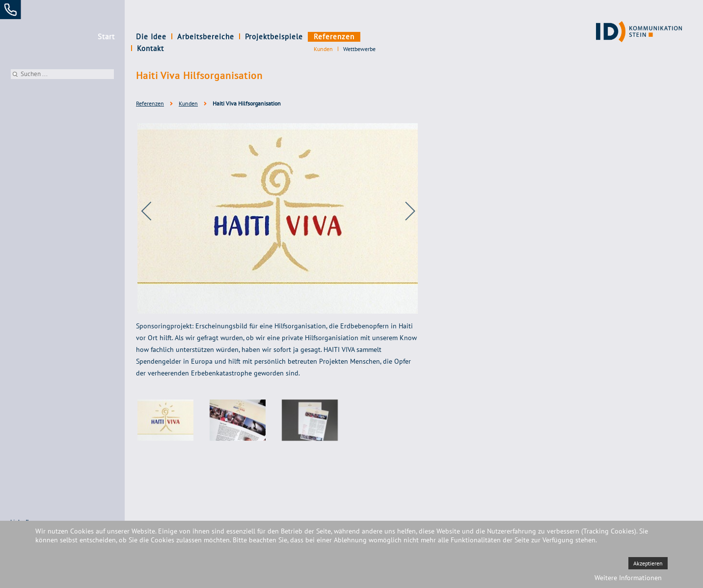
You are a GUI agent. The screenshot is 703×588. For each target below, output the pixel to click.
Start (106, 37)
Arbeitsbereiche (206, 37)
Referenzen (334, 37)
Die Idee (151, 37)
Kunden (323, 49)
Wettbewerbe (359, 49)
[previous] (153, 211)
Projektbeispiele (274, 37)
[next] (404, 211)
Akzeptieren (648, 563)
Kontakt (379, 37)
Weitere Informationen (628, 578)
